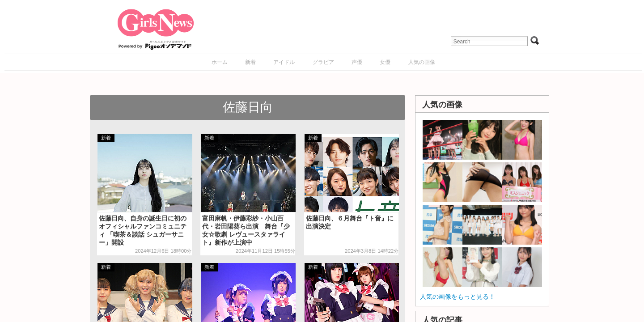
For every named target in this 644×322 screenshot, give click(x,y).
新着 (250, 62)
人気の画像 (422, 62)
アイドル (284, 62)
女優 (385, 62)
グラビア (323, 62)
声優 (357, 62)
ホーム (220, 62)
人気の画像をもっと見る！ (458, 297)
